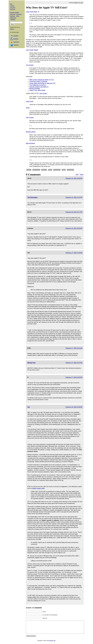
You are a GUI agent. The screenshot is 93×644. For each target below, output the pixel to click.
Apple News (13, 18)
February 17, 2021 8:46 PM (74, 377)
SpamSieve (16, 42)
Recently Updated (15, 12)
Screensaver (71, 170)
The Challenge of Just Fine (38, 85)
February (76, 3)
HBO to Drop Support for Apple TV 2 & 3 (42, 80)
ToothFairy (16, 45)
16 (79, 3)
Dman (28, 108)
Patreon (12, 29)
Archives (12, 6)
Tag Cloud (13, 8)
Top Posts (13, 9)
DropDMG (16, 36)
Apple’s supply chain (38, 488)
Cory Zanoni (30, 65)
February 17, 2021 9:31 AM (74, 348)
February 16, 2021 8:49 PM (74, 228)
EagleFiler (16, 39)
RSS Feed (13, 14)
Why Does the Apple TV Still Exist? (47, 7)
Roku (64, 170)
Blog (11, 4)
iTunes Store (57, 170)
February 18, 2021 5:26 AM (74, 407)
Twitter (82, 175)
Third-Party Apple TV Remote (38, 81)
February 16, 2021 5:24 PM (74, 197)
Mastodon (13, 16)
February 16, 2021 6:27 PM (74, 212)
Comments (19, 14)
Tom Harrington (32, 197)
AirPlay (29, 170)
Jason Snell (30, 12)
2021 (82, 3)
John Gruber (30, 50)
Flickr (50, 170)
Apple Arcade (36, 170)
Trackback (13, 20)
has (29, 407)
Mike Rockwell (30, 143)
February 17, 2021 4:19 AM (74, 253)
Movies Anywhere (35, 88)
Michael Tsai (31, 363)
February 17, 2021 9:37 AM (74, 363)
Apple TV (44, 170)
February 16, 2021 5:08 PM (74, 178)
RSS (77, 175)
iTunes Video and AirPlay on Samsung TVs (42, 83)
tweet (36, 12)
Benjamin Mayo (31, 132)
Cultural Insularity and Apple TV (39, 87)
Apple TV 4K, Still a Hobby (37, 90)
